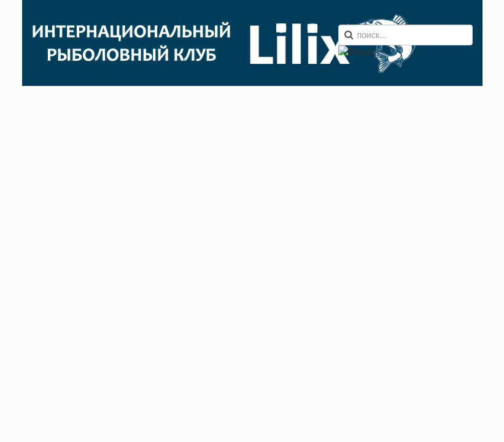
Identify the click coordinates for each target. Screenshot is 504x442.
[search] (405, 35)
